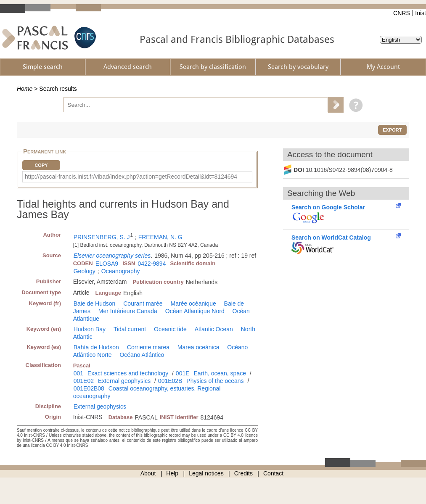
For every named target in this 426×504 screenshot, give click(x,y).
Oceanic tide (170, 329)
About (148, 473)
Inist (421, 13)
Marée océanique (193, 303)
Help (172, 473)
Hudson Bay (90, 329)
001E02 (84, 381)
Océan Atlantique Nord (195, 311)
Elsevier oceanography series (112, 256)
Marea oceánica (198, 347)
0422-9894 (152, 264)
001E (183, 373)
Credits (243, 473)
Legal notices (206, 473)
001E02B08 (89, 388)
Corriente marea (148, 347)
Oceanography (121, 271)
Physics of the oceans (215, 381)
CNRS (402, 13)
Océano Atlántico (142, 355)
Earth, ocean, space (220, 373)
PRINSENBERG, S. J (102, 237)
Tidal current (130, 329)
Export (392, 130)
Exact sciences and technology (128, 373)
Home (25, 89)
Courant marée (143, 303)
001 (78, 373)
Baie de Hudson (95, 303)
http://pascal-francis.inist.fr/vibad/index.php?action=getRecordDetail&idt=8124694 (131, 177)
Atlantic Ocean (214, 329)
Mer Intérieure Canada (128, 311)
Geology (85, 271)
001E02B (170, 381)
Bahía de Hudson (96, 347)
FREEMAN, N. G (160, 237)
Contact (273, 473)
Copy (41, 165)
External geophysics (124, 381)
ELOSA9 (107, 264)
